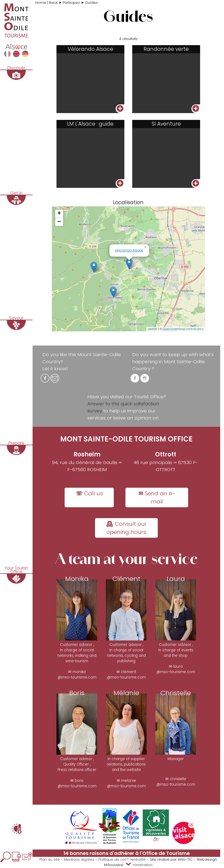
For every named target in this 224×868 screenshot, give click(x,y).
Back (54, 3)
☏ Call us (89, 494)
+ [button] (59, 214)
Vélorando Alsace (129, 251)
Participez (71, 3)
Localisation (128, 203)
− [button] (59, 222)
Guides (91, 3)
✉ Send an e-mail (157, 498)
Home (41, 3)
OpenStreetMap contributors (183, 329)
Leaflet (152, 329)
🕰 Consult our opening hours (126, 528)
